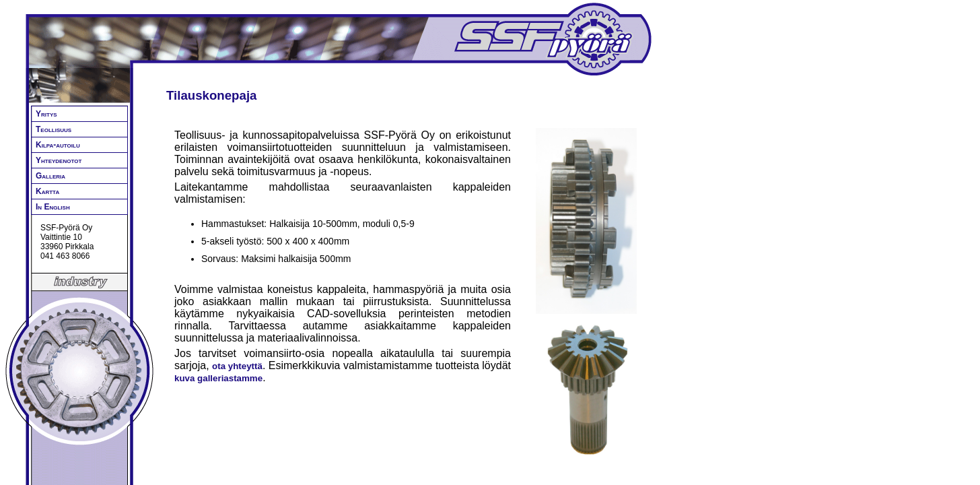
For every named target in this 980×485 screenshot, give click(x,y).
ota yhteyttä (237, 366)
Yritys (46, 114)
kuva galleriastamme (218, 378)
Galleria (50, 176)
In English (53, 207)
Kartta (47, 191)
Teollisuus (54, 129)
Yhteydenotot (59, 160)
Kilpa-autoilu (58, 145)
